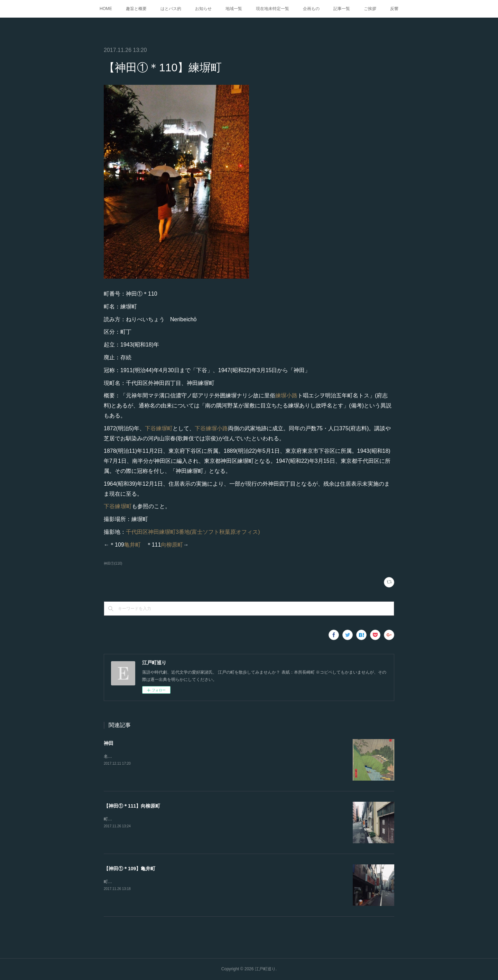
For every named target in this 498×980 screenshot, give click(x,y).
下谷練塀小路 (211, 428)
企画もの (311, 9)
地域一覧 (234, 9)
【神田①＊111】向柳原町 (132, 806)
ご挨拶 (370, 9)
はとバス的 (171, 9)
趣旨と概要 (136, 9)
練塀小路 (286, 395)
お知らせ (203, 9)
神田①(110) (113, 563)
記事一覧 (342, 9)
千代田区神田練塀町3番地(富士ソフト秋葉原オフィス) (193, 532)
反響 (394, 9)
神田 (109, 743)
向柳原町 (172, 545)
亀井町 (132, 545)
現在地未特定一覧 (273, 9)
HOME (106, 9)
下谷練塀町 (159, 428)
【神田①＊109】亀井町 (130, 869)
